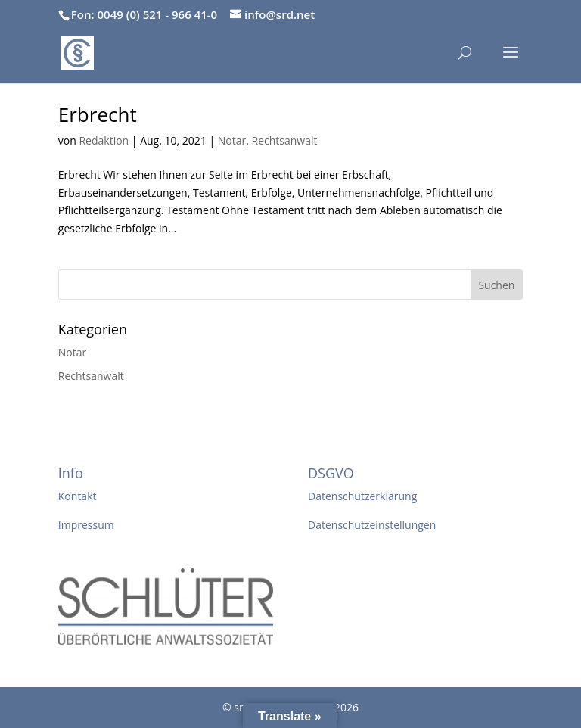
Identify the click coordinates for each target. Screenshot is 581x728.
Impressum (86, 525)
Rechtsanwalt (285, 140)
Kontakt (78, 496)
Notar (232, 140)
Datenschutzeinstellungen (372, 525)
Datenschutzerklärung (362, 496)
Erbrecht (98, 114)
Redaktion (104, 140)
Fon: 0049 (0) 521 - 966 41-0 (144, 14)
